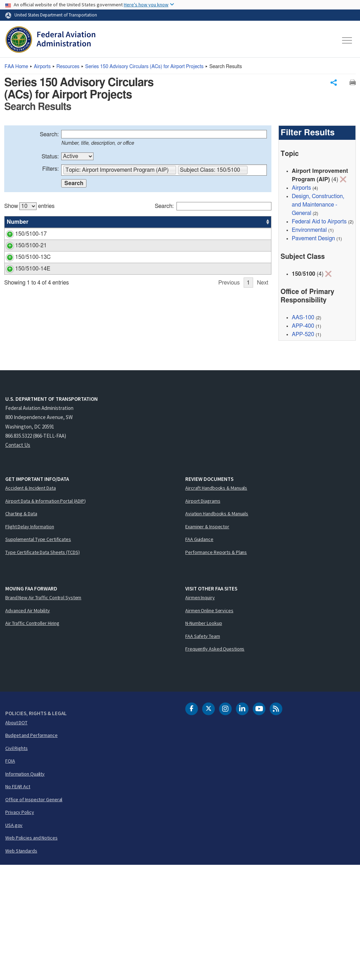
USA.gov (14, 940)
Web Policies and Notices (31, 953)
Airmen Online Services (209, 725)
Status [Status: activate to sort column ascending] (193, 223)
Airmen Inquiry (200, 712)
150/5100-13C (24, 338)
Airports (42, 67)
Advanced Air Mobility (28, 725)
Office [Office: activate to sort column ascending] (219, 223)
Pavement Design (313, 240)
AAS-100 (223, 338)
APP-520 (303, 335)
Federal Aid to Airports (319, 223)
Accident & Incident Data (31, 603)
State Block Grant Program (81, 305)
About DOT (16, 837)
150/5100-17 (22, 235)
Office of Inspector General (34, 914)
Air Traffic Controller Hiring (32, 738)
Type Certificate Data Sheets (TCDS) (43, 667)
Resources (68, 67)
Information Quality (25, 889)
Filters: (50, 170)
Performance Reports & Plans (216, 667)
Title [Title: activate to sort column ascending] (54, 223)
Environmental (309, 231)
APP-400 (223, 235)
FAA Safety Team (203, 751)
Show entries (29, 207)
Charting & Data (21, 628)
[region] (138, 326)
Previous (229, 451)
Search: (49, 136)
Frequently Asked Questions (215, 764)
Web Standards (21, 966)
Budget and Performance (31, 850)
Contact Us (18, 560)
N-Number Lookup (204, 738)
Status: (50, 158)
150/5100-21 (22, 305)
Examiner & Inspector (207, 641)
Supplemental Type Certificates (38, 654)
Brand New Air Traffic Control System (43, 712)
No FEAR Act (18, 901)
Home (16, 67)
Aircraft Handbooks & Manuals (216, 603)
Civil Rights (17, 863)
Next (263, 451)
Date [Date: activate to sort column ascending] (245, 223)
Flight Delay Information (30, 641)
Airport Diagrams (203, 616)
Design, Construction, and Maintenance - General (318, 206)
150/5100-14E (24, 400)
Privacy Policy (20, 927)
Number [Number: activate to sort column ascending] (18, 223)
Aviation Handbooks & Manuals (217, 628)
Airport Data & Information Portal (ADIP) (46, 616)
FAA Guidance (199, 654)
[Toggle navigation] (347, 40)
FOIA (10, 876)
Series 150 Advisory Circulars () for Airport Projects (144, 67)
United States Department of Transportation (56, 15)
